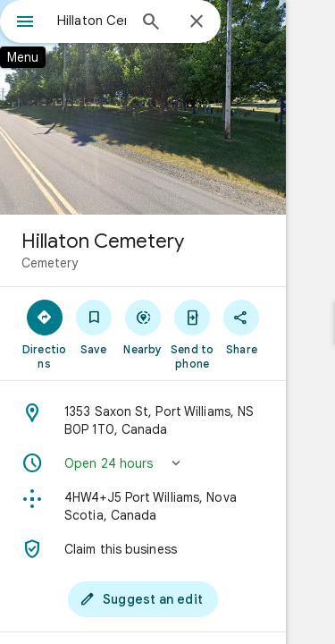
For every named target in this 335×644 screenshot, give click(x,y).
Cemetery (50, 263)
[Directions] (49, 326)
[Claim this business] (167, 549)
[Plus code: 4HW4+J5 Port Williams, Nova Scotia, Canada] (167, 506)
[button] (167, 463)
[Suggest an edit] (168, 599)
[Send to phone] (227, 334)
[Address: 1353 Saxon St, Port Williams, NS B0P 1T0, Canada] (167, 420)
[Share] (286, 326)
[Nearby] (167, 326)
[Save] (108, 326)
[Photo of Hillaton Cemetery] (167, 107)
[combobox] (92, 21)
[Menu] (25, 23)
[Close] (197, 22)
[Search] (151, 23)
